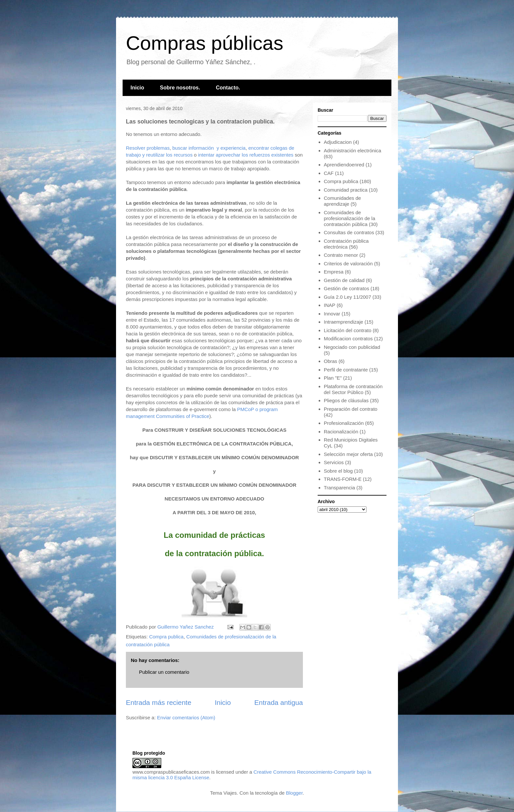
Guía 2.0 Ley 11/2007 (347, 297)
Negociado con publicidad (352, 347)
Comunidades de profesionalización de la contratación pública (350, 218)
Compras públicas (205, 43)
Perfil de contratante (346, 370)
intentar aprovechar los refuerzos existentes (246, 155)
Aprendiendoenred (344, 165)
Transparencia (339, 488)
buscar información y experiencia (209, 148)
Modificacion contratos (348, 339)
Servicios (334, 462)
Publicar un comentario (164, 672)
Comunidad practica (346, 190)
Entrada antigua (279, 702)
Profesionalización (344, 423)
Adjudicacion (338, 142)
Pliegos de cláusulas (346, 400)
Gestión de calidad (344, 280)
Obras (331, 361)
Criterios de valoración (348, 264)
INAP (330, 305)
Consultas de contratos (349, 232)
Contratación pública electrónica (346, 244)
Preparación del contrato (351, 409)
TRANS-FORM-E (343, 479)
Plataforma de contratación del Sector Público (353, 389)
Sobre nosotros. (180, 88)
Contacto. (228, 88)
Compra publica (166, 637)
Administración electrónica (353, 151)
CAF (329, 173)
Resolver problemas (148, 148)
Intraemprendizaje (344, 322)
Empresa (334, 272)
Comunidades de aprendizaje (342, 201)
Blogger (294, 793)
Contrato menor (341, 255)
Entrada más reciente (159, 702)
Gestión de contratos (346, 288)
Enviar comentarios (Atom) (186, 718)
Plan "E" (333, 378)
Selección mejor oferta (348, 454)
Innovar (332, 314)
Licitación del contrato (348, 330)
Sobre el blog (338, 471)
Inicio (137, 88)
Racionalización (341, 432)
